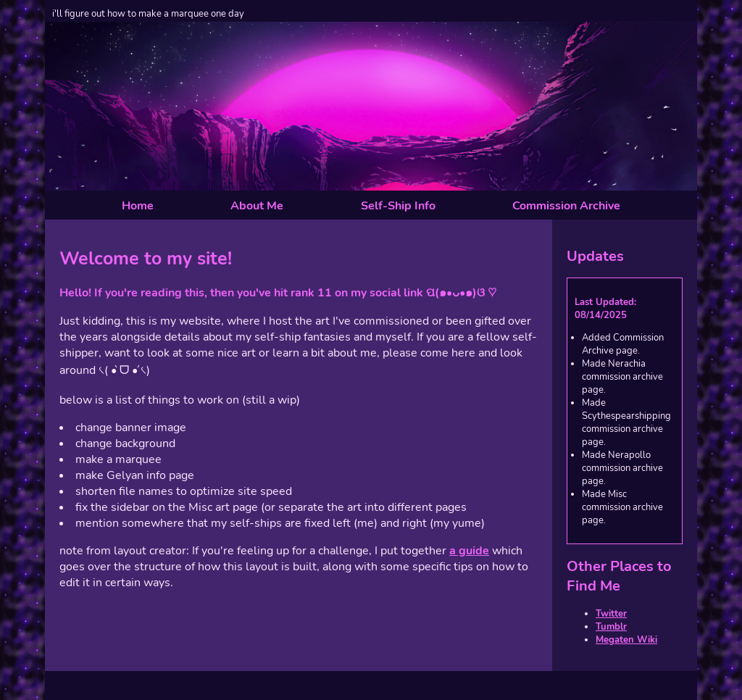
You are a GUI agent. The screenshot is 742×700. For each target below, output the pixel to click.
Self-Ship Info (398, 206)
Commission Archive (566, 206)
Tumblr (611, 627)
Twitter (611, 614)
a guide (469, 551)
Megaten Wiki (626, 640)
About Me (257, 206)
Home (138, 206)
